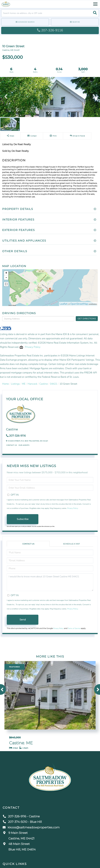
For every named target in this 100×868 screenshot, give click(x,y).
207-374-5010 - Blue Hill (22, 822)
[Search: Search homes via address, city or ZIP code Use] (50, 13)
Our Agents (24, 445)
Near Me (76, 22)
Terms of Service (74, 628)
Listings (15, 384)
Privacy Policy (33, 347)
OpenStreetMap (79, 304)
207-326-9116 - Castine (21, 816)
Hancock (32, 384)
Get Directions (87, 319)
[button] (95, 13)
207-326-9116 (50, 30)
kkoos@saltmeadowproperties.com (31, 827)
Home (6, 384)
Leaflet (64, 304)
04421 (54, 384)
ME (24, 384)
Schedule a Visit (71, 544)
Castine (44, 384)
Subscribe (23, 519)
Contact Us (12, 445)
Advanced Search (26, 22)
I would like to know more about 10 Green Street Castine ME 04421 (50, 582)
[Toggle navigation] (95, 4)
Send (23, 620)
